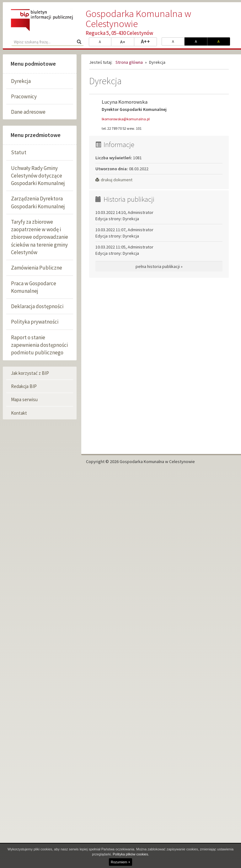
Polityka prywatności (35, 322)
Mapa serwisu (24, 399)
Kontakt (19, 413)
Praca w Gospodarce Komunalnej (34, 287)
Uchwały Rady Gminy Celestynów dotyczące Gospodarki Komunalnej (38, 176)
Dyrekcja (21, 81)
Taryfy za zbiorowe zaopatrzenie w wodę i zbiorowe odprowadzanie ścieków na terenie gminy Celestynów (40, 237)
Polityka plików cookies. (131, 854)
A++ (149, 41)
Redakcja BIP (24, 386)
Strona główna (129, 62)
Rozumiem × (120, 862)
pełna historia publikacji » (159, 266)
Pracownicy (24, 96)
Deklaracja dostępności (37, 306)
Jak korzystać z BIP (30, 373)
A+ (127, 41)
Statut (19, 152)
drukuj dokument (114, 180)
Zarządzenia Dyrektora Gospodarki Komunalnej (38, 202)
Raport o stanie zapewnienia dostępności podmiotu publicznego (39, 345)
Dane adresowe (28, 112)
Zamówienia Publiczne (37, 268)
